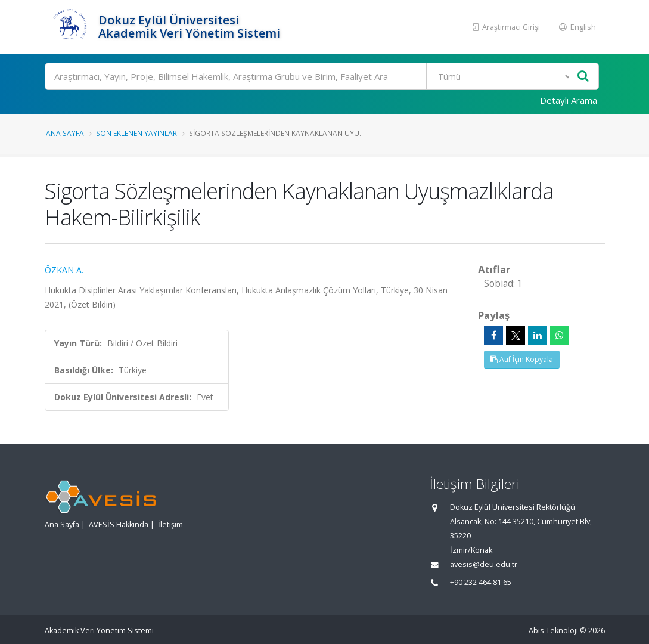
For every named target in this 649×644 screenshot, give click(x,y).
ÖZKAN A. (64, 270)
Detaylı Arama (569, 100)
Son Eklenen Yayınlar (136, 133)
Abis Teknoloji (553, 631)
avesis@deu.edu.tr (484, 564)
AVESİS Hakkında (119, 524)
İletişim (170, 524)
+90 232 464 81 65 (481, 582)
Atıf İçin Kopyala (522, 359)
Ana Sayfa (65, 133)
